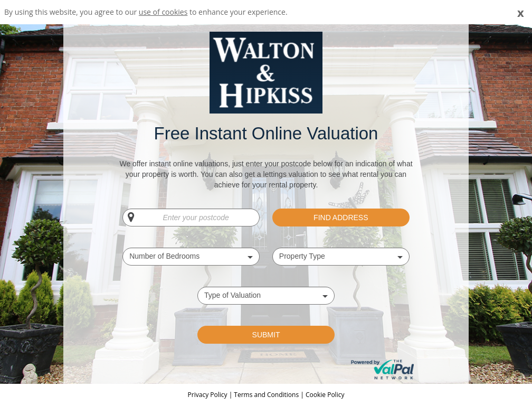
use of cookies (163, 12)
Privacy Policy (208, 395)
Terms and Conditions (266, 395)
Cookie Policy (325, 395)
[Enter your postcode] (191, 218)
